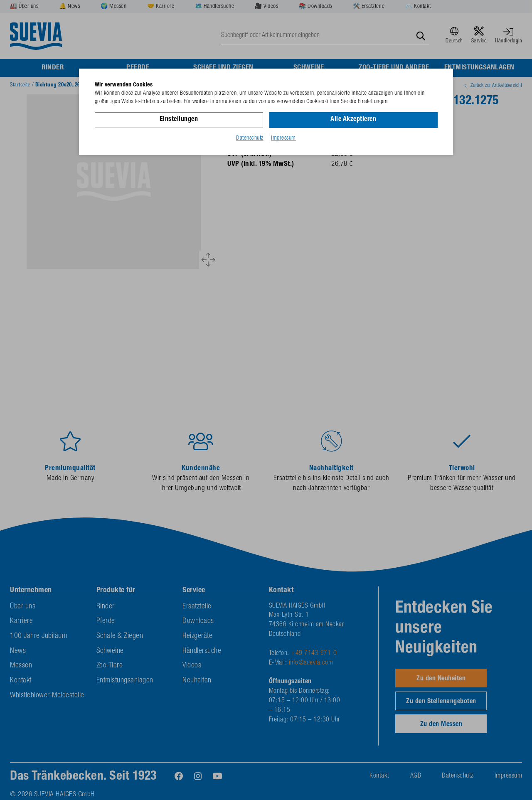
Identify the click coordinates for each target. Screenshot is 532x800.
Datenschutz (250, 138)
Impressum (283, 138)
